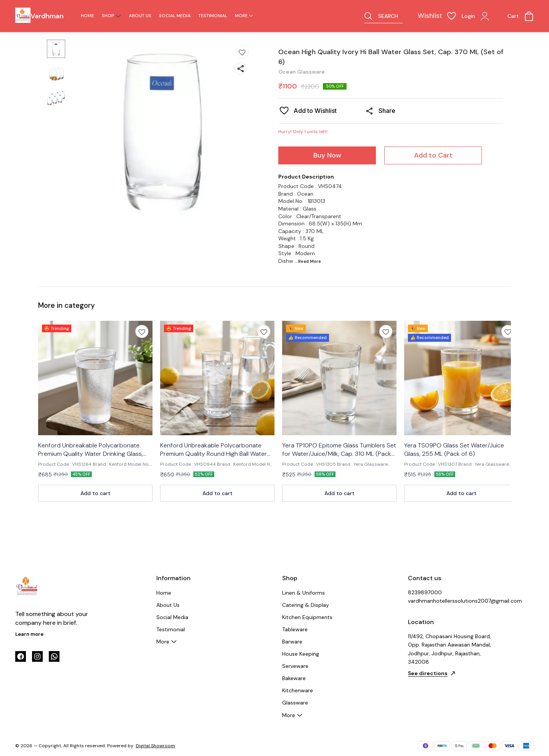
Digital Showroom (155, 746)
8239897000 (425, 592)
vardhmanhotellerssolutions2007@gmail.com (450, 601)
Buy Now (327, 155)
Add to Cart (433, 155)
